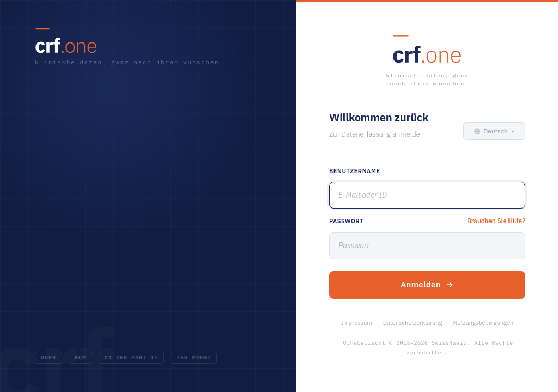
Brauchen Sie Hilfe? (496, 221)
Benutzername (355, 171)
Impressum (357, 323)
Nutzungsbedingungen (483, 323)
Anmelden (427, 284)
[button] (492, 131)
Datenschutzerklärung (413, 323)
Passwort (346, 221)
